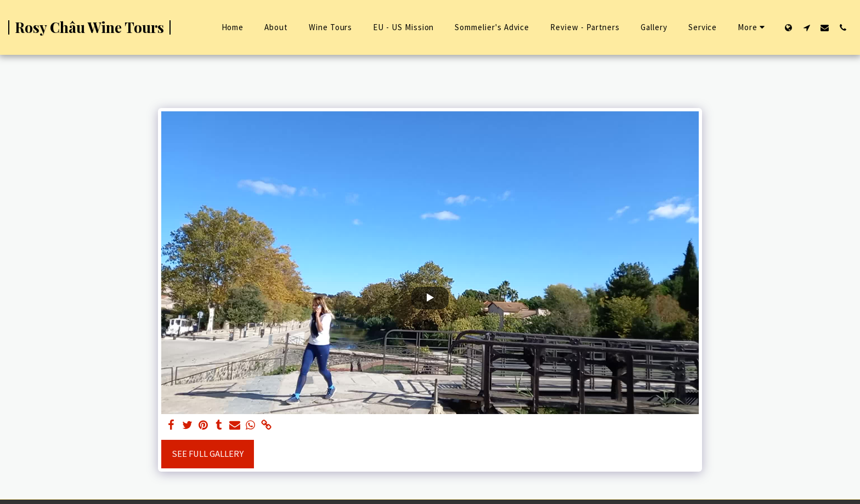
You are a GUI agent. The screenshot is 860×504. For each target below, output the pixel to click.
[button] (807, 27)
